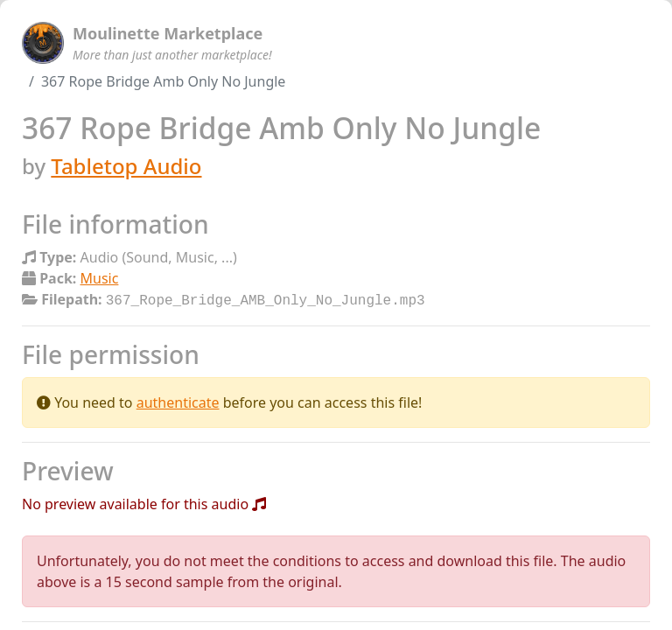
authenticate (178, 401)
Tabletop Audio (126, 166)
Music (100, 278)
